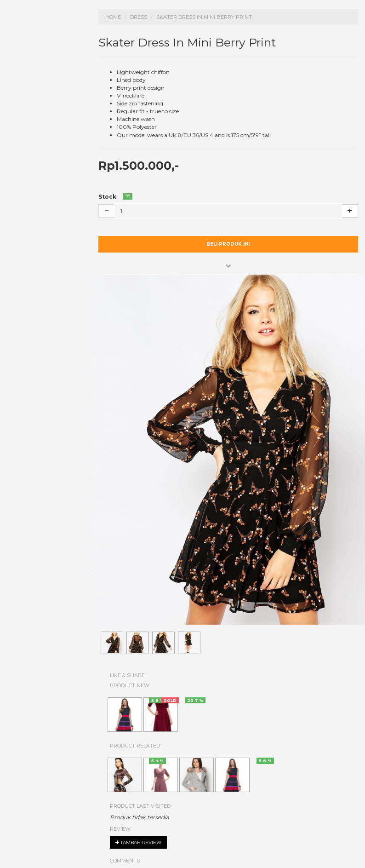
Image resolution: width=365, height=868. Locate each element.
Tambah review (138, 842)
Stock (107, 197)
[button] (228, 266)
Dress (139, 17)
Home (113, 17)
